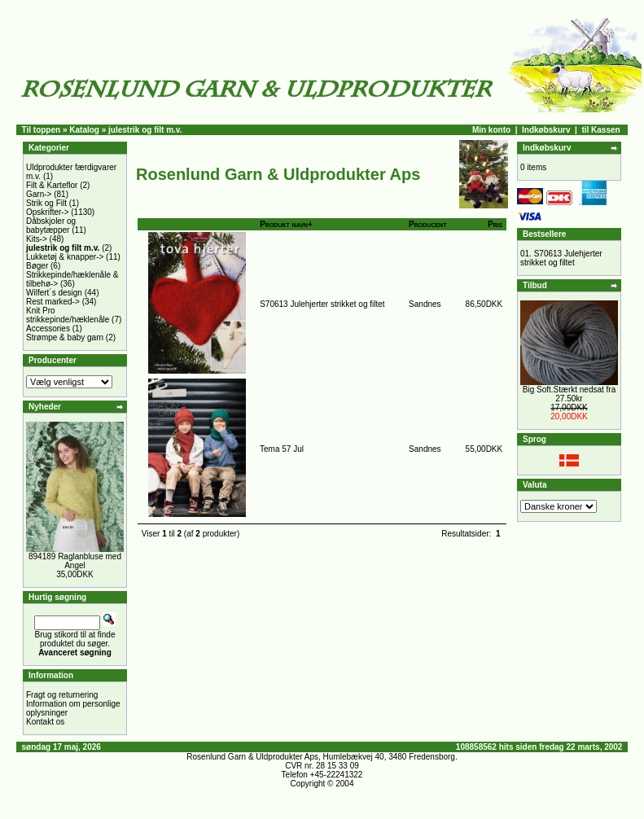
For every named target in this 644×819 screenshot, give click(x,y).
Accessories (48, 328)
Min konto (491, 130)
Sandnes (425, 304)
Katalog (84, 130)
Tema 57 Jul (282, 449)
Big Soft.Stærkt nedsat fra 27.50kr (570, 394)
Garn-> (39, 194)
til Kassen (600, 130)
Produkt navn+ (286, 224)
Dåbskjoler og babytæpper (51, 226)
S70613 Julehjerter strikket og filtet (322, 304)
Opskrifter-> (48, 212)
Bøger (37, 266)
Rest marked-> (53, 302)
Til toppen (42, 130)
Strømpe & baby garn (65, 337)
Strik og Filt (46, 203)
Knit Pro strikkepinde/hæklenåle (68, 315)
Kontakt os (45, 722)
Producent (427, 224)
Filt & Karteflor (52, 185)
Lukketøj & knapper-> (65, 257)
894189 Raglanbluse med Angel (75, 561)
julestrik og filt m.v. (145, 130)
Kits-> (37, 239)
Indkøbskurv (546, 130)
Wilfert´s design (54, 293)
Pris (495, 224)
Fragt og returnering (62, 695)
